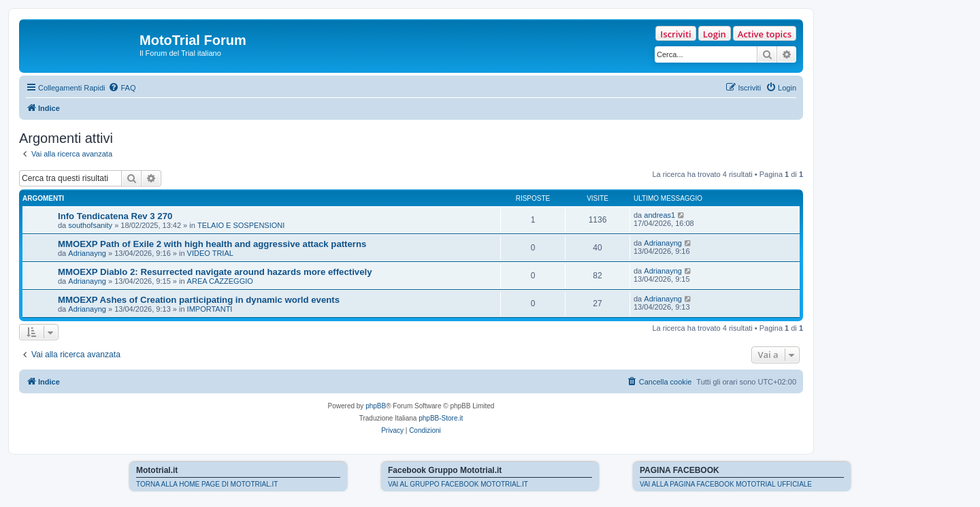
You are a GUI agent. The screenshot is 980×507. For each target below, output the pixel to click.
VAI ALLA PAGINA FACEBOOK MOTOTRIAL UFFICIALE (726, 484)
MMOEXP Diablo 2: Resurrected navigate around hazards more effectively (215, 272)
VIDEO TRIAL (210, 253)
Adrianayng (87, 253)
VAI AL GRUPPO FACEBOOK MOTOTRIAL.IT (458, 484)
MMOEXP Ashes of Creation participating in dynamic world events (199, 300)
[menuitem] (122, 88)
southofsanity (90, 225)
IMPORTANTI (210, 309)
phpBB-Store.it (441, 418)
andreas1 (659, 215)
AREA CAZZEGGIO (220, 281)
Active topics (765, 34)
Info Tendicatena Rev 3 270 (115, 216)
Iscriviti (675, 34)
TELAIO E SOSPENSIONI (241, 225)
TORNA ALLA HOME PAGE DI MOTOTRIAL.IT (207, 484)
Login (715, 34)
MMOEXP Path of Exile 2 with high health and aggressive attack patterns (212, 244)
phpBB (376, 406)
